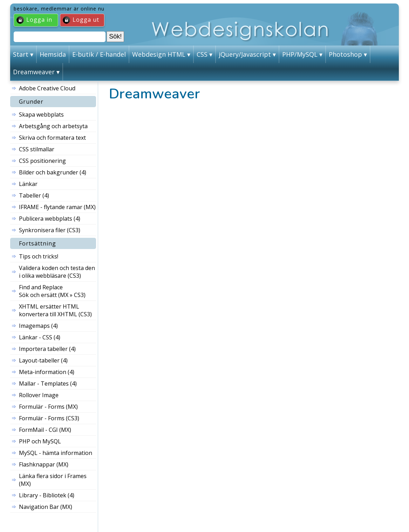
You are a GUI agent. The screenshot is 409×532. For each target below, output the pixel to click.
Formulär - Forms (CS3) (49, 418)
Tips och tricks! (39, 256)
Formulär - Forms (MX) (48, 407)
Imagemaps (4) (38, 326)
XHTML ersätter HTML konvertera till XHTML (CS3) (55, 310)
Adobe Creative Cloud (47, 88)
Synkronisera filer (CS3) (50, 230)
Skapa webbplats (41, 115)
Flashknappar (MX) (44, 464)
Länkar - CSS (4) (40, 337)
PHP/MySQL (300, 54)
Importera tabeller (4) (47, 349)
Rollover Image (39, 395)
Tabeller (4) (34, 195)
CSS (202, 54)
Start (21, 54)
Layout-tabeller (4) (43, 360)
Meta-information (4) (47, 372)
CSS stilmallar (37, 149)
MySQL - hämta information (56, 453)
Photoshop (345, 54)
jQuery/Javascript (245, 54)
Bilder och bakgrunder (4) (53, 172)
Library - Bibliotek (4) (47, 495)
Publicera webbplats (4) (50, 219)
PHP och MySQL (40, 441)
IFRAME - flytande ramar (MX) (57, 207)
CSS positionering (42, 161)
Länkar (28, 184)
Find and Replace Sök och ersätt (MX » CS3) (52, 291)
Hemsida (53, 54)
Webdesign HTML (159, 54)
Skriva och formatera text (52, 138)
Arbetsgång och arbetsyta (53, 126)
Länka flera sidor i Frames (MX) (53, 480)
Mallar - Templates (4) (48, 384)
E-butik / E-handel (99, 54)
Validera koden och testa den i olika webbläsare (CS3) (57, 272)
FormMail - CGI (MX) (45, 430)
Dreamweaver (34, 72)
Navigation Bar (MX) (46, 507)
